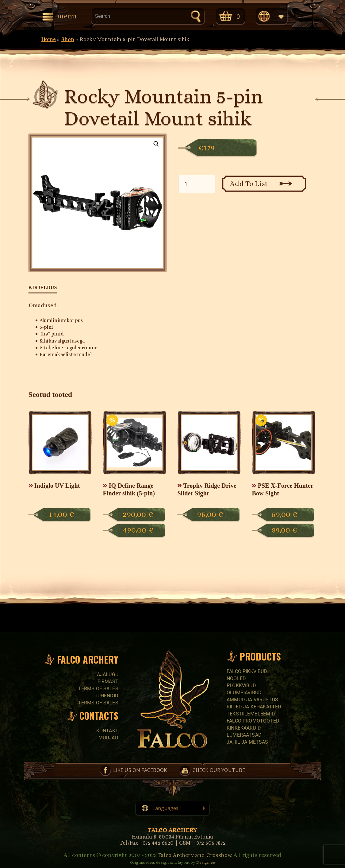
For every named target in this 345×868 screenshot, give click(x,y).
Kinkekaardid (244, 728)
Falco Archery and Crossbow (195, 855)
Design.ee (206, 862)
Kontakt (107, 731)
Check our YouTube (219, 770)
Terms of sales (98, 689)
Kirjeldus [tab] (43, 287)
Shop (68, 39)
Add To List (249, 184)
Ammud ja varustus (252, 700)
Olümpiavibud (244, 693)
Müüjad (108, 738)
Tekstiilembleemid (251, 714)
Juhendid (107, 696)
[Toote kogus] (197, 184)
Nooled (236, 678)
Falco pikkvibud (247, 671)
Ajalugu (108, 674)
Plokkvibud (241, 686)
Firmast (108, 682)
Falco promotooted (253, 721)
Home (49, 39)
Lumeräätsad (244, 735)
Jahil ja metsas (247, 742)
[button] (156, 144)
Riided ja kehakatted (254, 707)
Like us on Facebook (140, 770)
